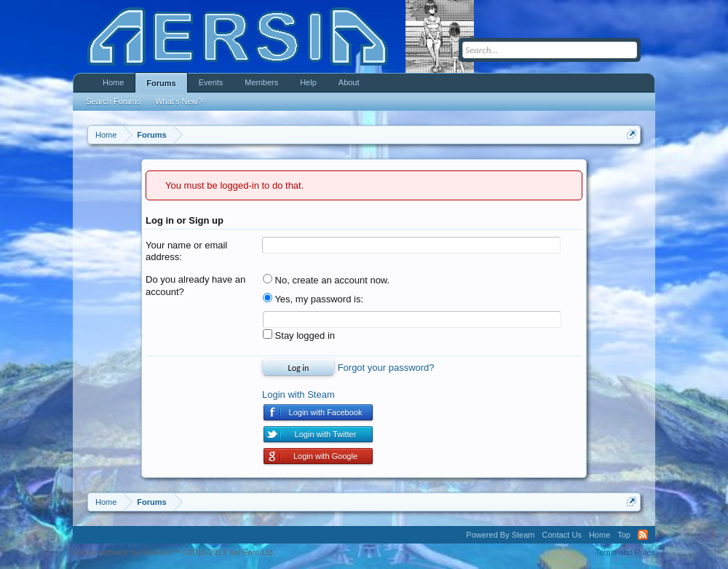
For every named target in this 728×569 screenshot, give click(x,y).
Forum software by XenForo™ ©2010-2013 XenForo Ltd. (174, 552)
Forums (161, 83)
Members (261, 82)
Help (308, 82)
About (349, 82)
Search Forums (113, 101)
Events (211, 82)
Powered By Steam (500, 535)
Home (113, 82)
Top (624, 535)
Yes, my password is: (313, 299)
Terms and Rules (625, 552)
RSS (643, 535)
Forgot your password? (386, 368)
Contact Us (561, 535)
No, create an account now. (326, 280)
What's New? (178, 101)
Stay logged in (299, 335)
